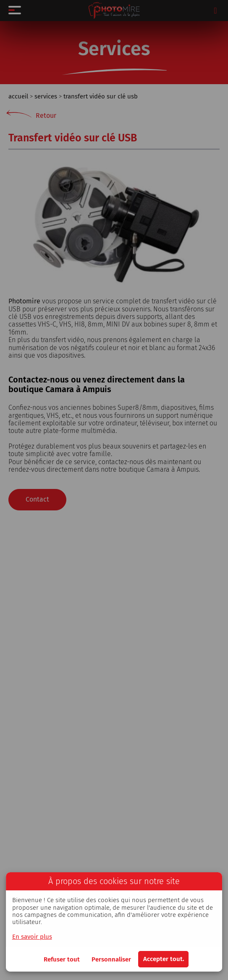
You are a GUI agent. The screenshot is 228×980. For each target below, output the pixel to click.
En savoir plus (32, 937)
